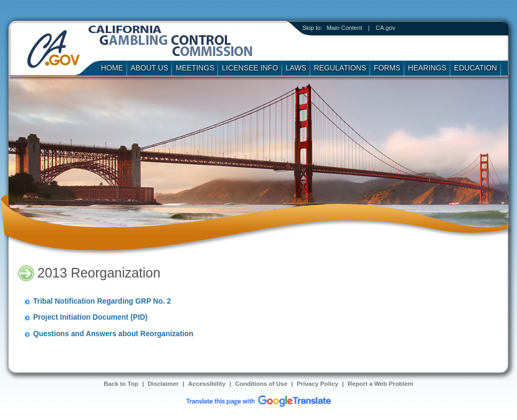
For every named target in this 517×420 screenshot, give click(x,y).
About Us (150, 68)
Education (476, 68)
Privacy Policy (318, 384)
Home (112, 68)
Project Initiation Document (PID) (90, 317)
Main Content (344, 28)
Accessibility (207, 384)
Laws (296, 68)
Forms (387, 68)
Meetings (195, 68)
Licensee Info (250, 68)
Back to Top (121, 384)
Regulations (340, 68)
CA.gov (385, 28)
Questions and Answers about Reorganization (113, 334)
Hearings (427, 68)
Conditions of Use (261, 384)
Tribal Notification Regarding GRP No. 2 (102, 301)
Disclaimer (163, 384)
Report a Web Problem (381, 384)
